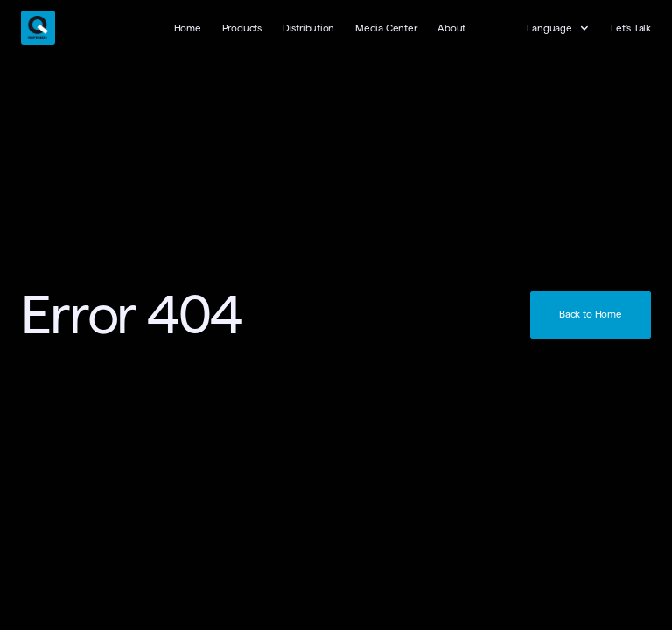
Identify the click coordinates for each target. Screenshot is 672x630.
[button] (567, 29)
